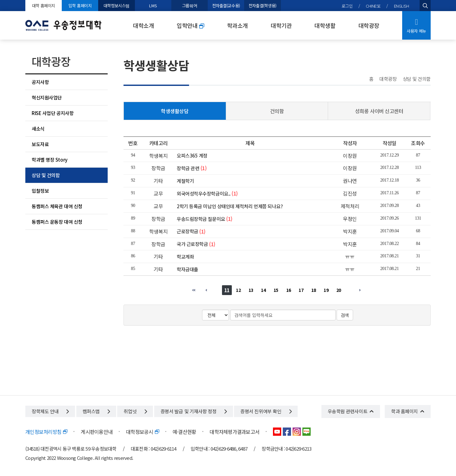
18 (314, 290)
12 (238, 290)
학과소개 (237, 25)
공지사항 (40, 82)
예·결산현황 (184, 432)
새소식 (38, 129)
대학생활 (325, 25)
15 (276, 290)
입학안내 (190, 26)
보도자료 (40, 144)
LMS (153, 6)
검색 (345, 315)
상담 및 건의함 (46, 175)
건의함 (277, 111)
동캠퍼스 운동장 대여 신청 (57, 222)
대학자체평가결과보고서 (234, 432)
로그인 (347, 6)
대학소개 (143, 25)
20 (339, 290)
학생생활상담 (175, 111)
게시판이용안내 (97, 432)
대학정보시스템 (117, 6)
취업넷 (135, 411)
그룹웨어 (190, 6)
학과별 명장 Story (50, 160)
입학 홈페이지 (80, 6)
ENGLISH (402, 6)
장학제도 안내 (50, 411)
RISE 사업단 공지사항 (53, 113)
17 (301, 290)
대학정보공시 (142, 432)
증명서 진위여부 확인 (266, 411)
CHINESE (373, 6)
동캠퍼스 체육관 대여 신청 (57, 206)
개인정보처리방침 (46, 432)
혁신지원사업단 (47, 97)
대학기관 (281, 25)
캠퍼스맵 (96, 411)
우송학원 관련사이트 (348, 411)
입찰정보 (40, 191)
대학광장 (369, 25)
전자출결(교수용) (226, 6)
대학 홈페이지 (44, 6)
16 (289, 290)
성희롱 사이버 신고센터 (379, 111)
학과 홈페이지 (405, 411)
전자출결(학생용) (263, 6)
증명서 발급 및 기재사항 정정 (194, 411)
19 (326, 290)
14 (263, 290)
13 (251, 290)
